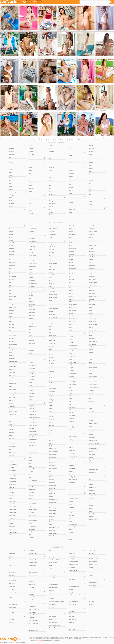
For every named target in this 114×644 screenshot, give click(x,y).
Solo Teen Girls (73, 620)
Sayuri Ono (92, 268)
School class (72, 209)
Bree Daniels (12, 447)
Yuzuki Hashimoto (93, 496)
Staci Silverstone (93, 330)
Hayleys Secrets (33, 615)
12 (75, 140)
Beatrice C (11, 427)
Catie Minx (11, 493)
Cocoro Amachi (13, 532)
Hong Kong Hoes (33, 623)
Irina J (30, 463)
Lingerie (51, 191)
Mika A (70, 277)
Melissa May (72, 234)
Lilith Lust (51, 372)
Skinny (90, 154)
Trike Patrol (92, 570)
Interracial (51, 161)
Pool (70, 185)
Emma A (31, 318)
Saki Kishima (92, 229)
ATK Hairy (11, 589)
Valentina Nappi (93, 423)
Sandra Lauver (93, 243)
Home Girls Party (33, 621)
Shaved (91, 146)
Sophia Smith (92, 322)
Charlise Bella (12, 504)
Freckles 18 (32, 585)
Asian (10, 160)
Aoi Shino (11, 341)
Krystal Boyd (52, 314)
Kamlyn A (51, 244)
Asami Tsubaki (12, 367)
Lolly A (50, 403)
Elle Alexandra (32, 304)
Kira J (50, 300)
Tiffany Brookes (93, 376)
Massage (51, 201)
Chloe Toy (11, 518)
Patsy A (71, 474)
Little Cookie (52, 391)
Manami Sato (52, 485)
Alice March (12, 274)
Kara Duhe (51, 252)
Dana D (31, 252)
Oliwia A (71, 448)
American (11, 154)
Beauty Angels (12, 607)
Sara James (92, 251)
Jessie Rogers (32, 529)
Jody (50, 226)
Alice (10, 271)
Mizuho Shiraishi (73, 319)
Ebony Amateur (33, 572)
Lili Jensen (51, 366)
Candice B (11, 467)
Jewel (30, 532)
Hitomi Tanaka (32, 443)
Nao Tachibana (73, 345)
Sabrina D (91, 226)
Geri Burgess (32, 365)
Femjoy (31, 582)
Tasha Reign (92, 550)
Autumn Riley (12, 395)
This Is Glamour (93, 562)
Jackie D (31, 487)
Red (70, 200)
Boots (10, 198)
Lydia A (51, 434)
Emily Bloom (32, 313)
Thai (90, 189)
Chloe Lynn (12, 515)
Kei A (50, 281)
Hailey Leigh (32, 406)
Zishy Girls (91, 601)
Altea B (11, 288)
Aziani (10, 598)
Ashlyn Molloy (12, 375)
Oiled (70, 158)
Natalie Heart (72, 362)
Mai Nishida (52, 463)
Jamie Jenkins (32, 490)
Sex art (70, 212)
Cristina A (31, 232)
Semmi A (91, 274)
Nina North (71, 418)
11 (71, 140)
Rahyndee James (73, 499)
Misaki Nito (72, 313)
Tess (90, 371)
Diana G (31, 269)
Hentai (50, 149)
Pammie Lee (72, 468)
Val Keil (91, 421)
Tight (90, 192)
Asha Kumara (12, 370)
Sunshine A (92, 347)
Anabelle (11, 305)
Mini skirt (51, 212)
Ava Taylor (11, 401)
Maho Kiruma (52, 457)
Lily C (50, 377)
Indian (50, 158)
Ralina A (71, 502)
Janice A (31, 501)
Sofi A (90, 308)
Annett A (11, 333)
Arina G (11, 364)
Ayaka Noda (12, 406)
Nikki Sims (71, 413)
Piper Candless (73, 480)
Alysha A (11, 291)
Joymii (50, 568)
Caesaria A (12, 462)
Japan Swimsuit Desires (55, 560)
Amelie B (11, 302)
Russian (71, 203)
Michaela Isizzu (73, 257)
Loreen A (51, 405)
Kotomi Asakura (53, 306)
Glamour (31, 198)
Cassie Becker (12, 484)
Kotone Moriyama (53, 309)
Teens (90, 186)
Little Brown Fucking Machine (56, 601)
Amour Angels (12, 578)
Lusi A (50, 431)
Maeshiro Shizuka (53, 454)
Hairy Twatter (32, 612)
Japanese (51, 168)
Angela (10, 316)
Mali (50, 471)
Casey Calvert (12, 479)
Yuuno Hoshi (92, 490)
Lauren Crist (52, 341)
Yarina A (91, 485)
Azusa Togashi (12, 415)
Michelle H (71, 265)
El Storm (31, 296)
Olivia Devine (72, 442)
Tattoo (90, 183)
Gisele (30, 382)
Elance (30, 299)
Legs (50, 186)
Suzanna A (91, 353)
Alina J (10, 282)
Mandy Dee (52, 488)
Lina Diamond (52, 383)
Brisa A (10, 449)
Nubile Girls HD (73, 570)
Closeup (31, 149)
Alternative (11, 149)
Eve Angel (31, 341)
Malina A (51, 474)
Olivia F (71, 445)
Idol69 (50, 550)
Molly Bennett (72, 322)
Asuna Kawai (12, 384)
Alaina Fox (11, 254)
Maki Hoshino (52, 466)
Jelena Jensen (32, 515)
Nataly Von (71, 371)
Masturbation (52, 204)
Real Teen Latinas (73, 602)
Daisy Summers (33, 241)
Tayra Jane (92, 365)
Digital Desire (32, 566)
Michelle (71, 263)
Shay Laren (92, 294)
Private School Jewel (74, 595)
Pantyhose (71, 173)
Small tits (91, 157)
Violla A (91, 457)
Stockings (91, 174)
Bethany (11, 435)
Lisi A (50, 386)
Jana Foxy (31, 495)
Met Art (50, 619)
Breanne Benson (13, 444)
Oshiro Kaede (72, 459)
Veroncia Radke (93, 440)
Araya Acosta (12, 350)
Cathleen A (12, 490)
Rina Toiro (71, 516)
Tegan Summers (93, 368)
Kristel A (51, 311)
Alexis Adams (12, 263)
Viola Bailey (92, 454)
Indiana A (31, 455)
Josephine (51, 232)
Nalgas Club (72, 553)
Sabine (70, 539)
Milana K (71, 296)
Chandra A (11, 498)
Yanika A (91, 482)
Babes (10, 170)
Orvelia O (71, 453)
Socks (90, 160)
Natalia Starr (72, 357)
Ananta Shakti (12, 308)
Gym (30, 204)
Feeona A (31, 350)
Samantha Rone (93, 240)
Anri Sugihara (12, 336)
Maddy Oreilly (52, 449)
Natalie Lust (72, 365)
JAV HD (51, 566)
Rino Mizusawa (73, 524)
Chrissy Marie (12, 521)
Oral (70, 161)
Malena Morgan (53, 468)
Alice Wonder (12, 277)
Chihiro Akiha (12, 510)
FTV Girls (31, 587)
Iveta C (30, 475)
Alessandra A (12, 257)
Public (70, 193)
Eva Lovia (31, 338)
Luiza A (51, 422)
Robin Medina (72, 527)
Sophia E (91, 316)
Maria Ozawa (52, 502)
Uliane (90, 408)
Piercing (71, 176)
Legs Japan (52, 590)
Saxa (90, 263)
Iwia (30, 477)
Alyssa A (11, 294)
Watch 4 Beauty (93, 582)
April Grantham (13, 344)
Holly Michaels (32, 445)
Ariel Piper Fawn (13, 361)
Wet (90, 211)
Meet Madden (52, 617)
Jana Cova (31, 493)
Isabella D (31, 469)
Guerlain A (31, 396)
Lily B (50, 375)
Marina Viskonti (53, 513)
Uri (89, 414)
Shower (91, 151)
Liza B (50, 397)
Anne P (11, 330)
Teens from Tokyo (93, 559)
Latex (50, 177)
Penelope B (72, 477)
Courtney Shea (33, 229)
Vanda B (91, 435)
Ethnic (30, 171)
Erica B (31, 332)
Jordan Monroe (53, 229)
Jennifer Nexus (33, 521)
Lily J (50, 380)
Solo (90, 165)
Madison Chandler (53, 452)
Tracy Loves (92, 396)
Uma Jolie (91, 411)
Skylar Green (92, 305)
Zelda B (91, 506)
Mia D (70, 246)
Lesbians (51, 189)
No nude (71, 149)
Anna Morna (12, 325)
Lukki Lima (51, 425)
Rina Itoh (71, 513)
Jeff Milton (31, 512)
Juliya (50, 237)
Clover (10, 529)
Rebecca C (72, 504)
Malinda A (51, 480)
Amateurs (11, 152)
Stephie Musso (93, 341)
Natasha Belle (72, 373)
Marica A (51, 505)
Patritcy (71, 471)
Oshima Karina (73, 456)
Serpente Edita (93, 285)
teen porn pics (40, 640)
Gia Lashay (32, 368)
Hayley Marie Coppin (34, 417)
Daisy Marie (32, 238)
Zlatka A (91, 517)
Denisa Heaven (33, 264)
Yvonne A (91, 499)
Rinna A (71, 521)
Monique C (71, 330)
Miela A (71, 271)
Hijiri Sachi (31, 428)
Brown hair (11, 203)
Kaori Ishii (51, 250)
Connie (30, 226)
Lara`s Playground (53, 587)
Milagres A (71, 291)
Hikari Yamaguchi (33, 434)
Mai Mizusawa (52, 460)
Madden (51, 446)
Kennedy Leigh (53, 295)
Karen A (51, 255)
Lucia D (51, 417)
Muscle (50, 215)
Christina (11, 524)
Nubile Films (72, 567)
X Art (90, 595)
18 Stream (11, 556)
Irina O (30, 466)
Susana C (91, 350)
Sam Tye (91, 237)
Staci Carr (91, 327)
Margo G (51, 497)
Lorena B (51, 408)
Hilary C (31, 437)
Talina (90, 362)
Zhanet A (91, 511)
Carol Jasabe (12, 476)
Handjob (31, 213)
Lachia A (51, 327)
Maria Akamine (53, 499)
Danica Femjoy (33, 255)
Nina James (72, 416)
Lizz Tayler (51, 400)
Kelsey (50, 286)
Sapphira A (92, 248)
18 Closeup (12, 553)
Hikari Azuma (32, 431)
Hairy (30, 210)
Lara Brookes (52, 335)
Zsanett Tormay (93, 520)
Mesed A (71, 240)
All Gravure (12, 575)
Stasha (90, 336)
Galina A (31, 363)
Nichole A (71, 396)
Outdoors (71, 164)
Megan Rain (52, 530)
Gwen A (31, 399)
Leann (50, 349)
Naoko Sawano (73, 348)
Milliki (70, 302)
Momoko (71, 324)
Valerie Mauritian (93, 429)
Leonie (50, 355)
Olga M (71, 439)
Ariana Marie (12, 358)
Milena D (71, 299)
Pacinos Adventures (74, 586)
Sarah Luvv (92, 254)
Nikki (70, 404)
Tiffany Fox (92, 379)
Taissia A (91, 359)
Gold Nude (31, 597)
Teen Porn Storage (94, 556)
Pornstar (71, 188)
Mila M (70, 288)
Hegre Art (31, 618)
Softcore (91, 163)
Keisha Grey (52, 283)
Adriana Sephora (13, 243)
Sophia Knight (92, 319)
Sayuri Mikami (92, 265)
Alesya (10, 260)
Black (10, 184)
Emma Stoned (32, 327)
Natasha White (73, 382)
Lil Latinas (51, 596)
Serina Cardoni (93, 282)
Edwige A (31, 293)
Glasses (31, 201)
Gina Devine (32, 377)
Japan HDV (52, 557)
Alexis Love (12, 268)
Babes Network (13, 604)
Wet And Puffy (92, 588)
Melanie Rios (72, 226)
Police (70, 182)
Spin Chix (71, 622)
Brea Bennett (12, 441)
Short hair (91, 149)
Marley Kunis (52, 522)
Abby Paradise (12, 229)
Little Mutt (51, 607)
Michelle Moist (72, 268)
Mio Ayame (72, 308)
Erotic (30, 168)
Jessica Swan (32, 526)
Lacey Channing (53, 324)
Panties (71, 171)
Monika (71, 327)
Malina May (52, 477)
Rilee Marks (72, 510)
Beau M (11, 430)
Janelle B (31, 498)
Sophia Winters (93, 324)
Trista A (91, 399)
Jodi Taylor (31, 538)
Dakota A (31, 244)
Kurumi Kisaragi (53, 317)
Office (70, 155)
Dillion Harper (32, 275)
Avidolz (10, 595)
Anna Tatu (11, 327)
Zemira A (91, 508)
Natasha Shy (72, 376)
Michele (71, 260)
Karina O (51, 258)
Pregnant (71, 190)
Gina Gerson (32, 380)
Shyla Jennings (93, 296)
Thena (90, 373)
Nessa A (71, 393)
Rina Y (70, 518)
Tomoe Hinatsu (93, 382)
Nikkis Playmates (73, 565)
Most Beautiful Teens (54, 625)
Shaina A (91, 288)
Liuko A (51, 394)
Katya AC (51, 272)
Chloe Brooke (12, 512)
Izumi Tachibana (33, 480)
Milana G (71, 294)
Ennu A (31, 329)
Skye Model (72, 617)
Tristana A (91, 402)
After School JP (13, 572)
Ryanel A (71, 530)
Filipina (30, 186)
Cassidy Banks (13, 482)
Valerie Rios (92, 432)
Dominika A (32, 281)
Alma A (10, 285)
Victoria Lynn (92, 452)
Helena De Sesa (33, 426)
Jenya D (31, 524)
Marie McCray (52, 508)
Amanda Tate (12, 296)
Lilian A (51, 369)
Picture (28, 2)
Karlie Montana (53, 264)
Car (10, 213)
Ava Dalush (12, 398)
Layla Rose (52, 346)
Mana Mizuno (52, 483)
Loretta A (51, 411)
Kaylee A (51, 278)
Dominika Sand (33, 283)
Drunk (30, 161)
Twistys (91, 576)
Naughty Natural (73, 559)
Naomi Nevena (73, 351)
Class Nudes (32, 550)
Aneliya (11, 313)
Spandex (91, 168)
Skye (90, 302)
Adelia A (11, 237)
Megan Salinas (53, 533)
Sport (90, 171)
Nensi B (71, 390)
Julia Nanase (52, 234)
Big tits (10, 178)
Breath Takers (12, 610)
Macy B (51, 443)
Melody (71, 237)
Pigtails (71, 179)
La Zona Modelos (53, 585)
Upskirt (90, 204)
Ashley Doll (12, 372)
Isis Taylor (31, 472)
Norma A (71, 430)
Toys (90, 195)
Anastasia (11, 310)
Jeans (50, 171)
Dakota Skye (32, 250)
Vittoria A (91, 463)
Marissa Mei (52, 516)
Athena (10, 386)
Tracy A (91, 393)
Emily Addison (32, 310)
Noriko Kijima (72, 427)
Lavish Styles (52, 344)
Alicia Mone (12, 280)
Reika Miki (71, 507)
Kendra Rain (52, 292)
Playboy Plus (72, 592)
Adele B (11, 235)
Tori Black (91, 390)
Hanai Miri (31, 409)
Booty (10, 200)
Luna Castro (52, 428)
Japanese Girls (53, 563)
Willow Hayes (92, 472)
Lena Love (51, 352)
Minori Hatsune (73, 305)
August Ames (12, 389)
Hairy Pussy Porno (34, 609)
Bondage (11, 195)
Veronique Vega (93, 449)
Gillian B (31, 374)
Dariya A (31, 258)
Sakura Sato (92, 234)
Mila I (70, 285)
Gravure (31, 600)
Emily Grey (32, 315)
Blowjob (11, 189)
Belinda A (11, 433)
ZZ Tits (90, 604)
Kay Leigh (51, 275)
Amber (10, 299)
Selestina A (92, 271)
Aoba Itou (11, 339)
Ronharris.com (72, 604)
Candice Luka (12, 470)
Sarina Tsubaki (93, 257)
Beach (10, 175)
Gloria (30, 388)
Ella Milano (32, 301)
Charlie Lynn (12, 501)
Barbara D (11, 421)
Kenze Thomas (53, 297)
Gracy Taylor (32, 394)
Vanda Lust (92, 438)
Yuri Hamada (92, 488)
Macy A (51, 440)
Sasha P (91, 260)
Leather (51, 183)
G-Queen (31, 594)
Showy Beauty (72, 614)
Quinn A (71, 489)
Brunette (11, 206)
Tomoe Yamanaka (93, 385)
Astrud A (11, 381)
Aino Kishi (11, 249)
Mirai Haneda (72, 310)
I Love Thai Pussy (33, 630)
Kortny (50, 303)
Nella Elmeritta (72, 385)
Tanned (91, 181)
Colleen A (11, 535)
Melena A (71, 229)
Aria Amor (11, 356)
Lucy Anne (51, 420)
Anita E (11, 319)
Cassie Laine (12, 487)
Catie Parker (12, 496)
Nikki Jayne (72, 410)
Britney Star (12, 452)
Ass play (11, 163)
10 (67, 140)
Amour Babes (12, 581)
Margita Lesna (52, 494)
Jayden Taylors (33, 509)
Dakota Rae (32, 247)
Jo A (30, 535)
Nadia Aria (71, 337)
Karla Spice (52, 261)
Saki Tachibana (93, 232)
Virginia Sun (92, 460)
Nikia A (70, 402)
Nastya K (71, 354)
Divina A (31, 278)
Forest (30, 191)
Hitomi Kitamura (33, 440)
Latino (50, 180)
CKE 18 (11, 622)
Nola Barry (71, 421)
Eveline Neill (32, 344)
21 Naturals (12, 566)
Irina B (30, 461)
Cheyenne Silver (13, 507)
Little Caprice (52, 389)
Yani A (90, 479)
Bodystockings (12, 192)
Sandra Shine (92, 246)
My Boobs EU (52, 628)
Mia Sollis (71, 254)
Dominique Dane (33, 286)
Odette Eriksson (73, 436)
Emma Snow (32, 324)
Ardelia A (11, 353)
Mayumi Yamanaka (54, 528)
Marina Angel (52, 511)
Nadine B (71, 340)
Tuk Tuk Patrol (92, 573)
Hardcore (51, 146)
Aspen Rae (12, 378)
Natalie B (71, 359)
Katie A (50, 266)
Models (38, 2)
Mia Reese (71, 251)
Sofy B (90, 310)
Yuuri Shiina (92, 493)
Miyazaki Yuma (73, 316)
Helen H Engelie (33, 423)
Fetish (30, 183)
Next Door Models (73, 562)
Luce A (50, 414)
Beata (10, 424)
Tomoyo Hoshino (93, 387)
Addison (11, 232)
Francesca (31, 356)
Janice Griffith (32, 504)
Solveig (91, 313)
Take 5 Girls (72, 629)
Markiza (51, 519)
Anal (10, 157)
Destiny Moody (33, 266)
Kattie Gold (52, 269)
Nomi (70, 424)
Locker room (52, 194)
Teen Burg (91, 553)
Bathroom (11, 172)
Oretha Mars (72, 450)
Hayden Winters (33, 414)
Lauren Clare (52, 338)
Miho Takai (71, 274)
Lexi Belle (51, 358)
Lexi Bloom (52, 360)
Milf (50, 209)
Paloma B (71, 466)
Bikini (10, 181)
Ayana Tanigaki (13, 412)
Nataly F (71, 368)
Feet (30, 180)
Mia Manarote (72, 248)
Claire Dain (12, 527)
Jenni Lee (31, 518)
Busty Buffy (12, 455)
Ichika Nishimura (33, 452)
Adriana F (11, 240)
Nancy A (71, 342)
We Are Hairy (92, 585)
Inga (30, 458)
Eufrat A (31, 335)
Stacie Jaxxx (92, 333)
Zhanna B (91, 514)
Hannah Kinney (33, 412)
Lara (50, 332)
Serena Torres (92, 279)
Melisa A (71, 232)
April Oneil (11, 347)
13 (78, 140)
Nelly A (70, 387)
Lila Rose (51, 363)
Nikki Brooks (72, 407)
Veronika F (91, 446)
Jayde (30, 507)
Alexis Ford (12, 265)
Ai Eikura (11, 246)
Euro (30, 173)
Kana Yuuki (52, 247)
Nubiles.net (72, 573)
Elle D (30, 307)
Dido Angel (31, 272)
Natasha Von (72, 379)
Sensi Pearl (92, 277)
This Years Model (93, 564)
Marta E (51, 525)
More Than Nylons (53, 622)
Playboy (71, 589)
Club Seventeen (33, 553)
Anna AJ (11, 322)
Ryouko (71, 533)
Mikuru (70, 282)
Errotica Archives (33, 575)
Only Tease (72, 580)
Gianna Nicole (32, 371)
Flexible (31, 189)
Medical (51, 206)
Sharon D (91, 291)
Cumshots (31, 151)
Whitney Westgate (93, 470)
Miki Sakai (71, 279)
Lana (50, 329)
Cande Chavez (13, 465)
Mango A (51, 491)
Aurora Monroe (13, 392)
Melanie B (51, 536)
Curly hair (31, 154)
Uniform (91, 201)
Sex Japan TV (72, 611)
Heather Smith (32, 420)
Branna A (11, 438)
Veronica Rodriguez (94, 443)
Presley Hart (72, 483)
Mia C (70, 243)
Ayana (10, 409)
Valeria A (91, 426)
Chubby (31, 146)
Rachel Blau (72, 496)
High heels (51, 151)
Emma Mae (32, 321)
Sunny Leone (92, 344)
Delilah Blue (32, 261)
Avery (10, 403)
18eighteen (12, 559)
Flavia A (31, 353)
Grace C (31, 391)
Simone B (91, 299)
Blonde (10, 186)
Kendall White (52, 289)
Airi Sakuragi (12, 251)
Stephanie (91, 339)
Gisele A (31, 385)
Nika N (70, 399)
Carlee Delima (12, 473)
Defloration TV (32, 560)
